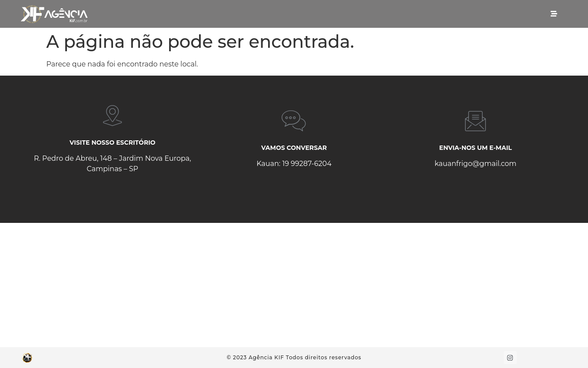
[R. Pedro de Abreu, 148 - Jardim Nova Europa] (294, 285)
